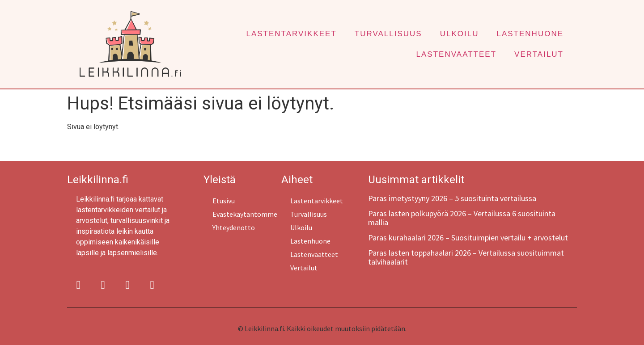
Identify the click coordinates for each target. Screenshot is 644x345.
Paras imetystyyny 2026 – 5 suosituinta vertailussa (452, 198)
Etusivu (224, 201)
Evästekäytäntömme (245, 214)
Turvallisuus (388, 34)
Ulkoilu (460, 34)
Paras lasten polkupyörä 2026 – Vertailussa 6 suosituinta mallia (462, 218)
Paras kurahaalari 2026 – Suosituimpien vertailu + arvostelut (468, 238)
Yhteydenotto (234, 227)
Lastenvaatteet (456, 54)
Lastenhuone (530, 34)
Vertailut (539, 54)
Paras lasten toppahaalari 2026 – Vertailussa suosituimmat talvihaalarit (466, 257)
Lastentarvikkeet (291, 34)
